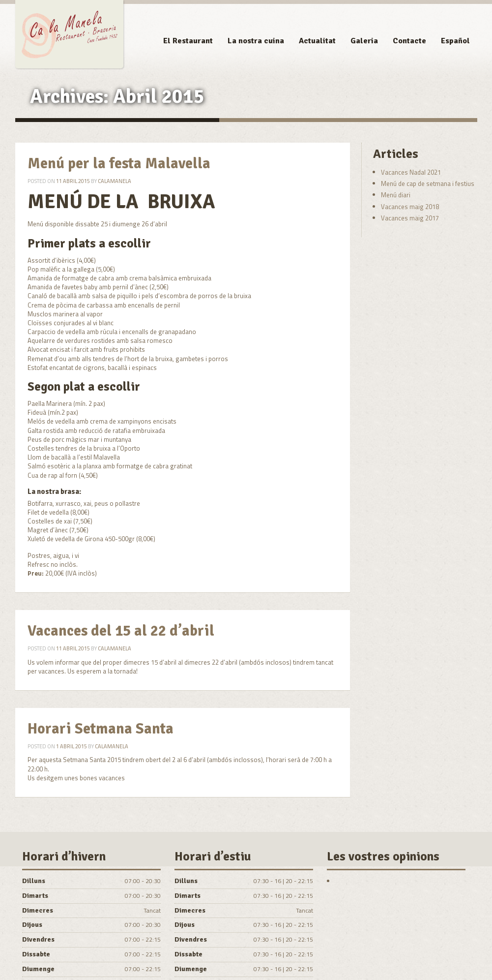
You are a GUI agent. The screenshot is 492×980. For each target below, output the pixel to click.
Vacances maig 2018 (410, 207)
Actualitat (317, 41)
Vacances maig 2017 (410, 218)
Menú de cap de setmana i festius (428, 184)
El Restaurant (188, 41)
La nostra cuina (256, 41)
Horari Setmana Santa (101, 729)
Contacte (409, 41)
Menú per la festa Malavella (119, 164)
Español (455, 41)
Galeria (364, 41)
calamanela (115, 181)
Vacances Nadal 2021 (411, 172)
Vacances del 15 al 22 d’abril (121, 631)
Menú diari (396, 195)
